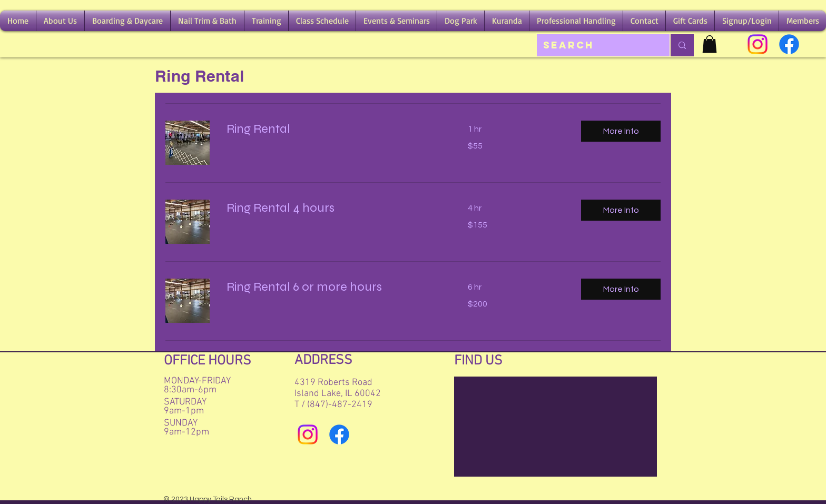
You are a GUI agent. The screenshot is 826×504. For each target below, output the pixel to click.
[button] (60, 21)
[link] (335, 129)
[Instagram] (758, 44)
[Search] (595, 45)
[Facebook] (789, 44)
